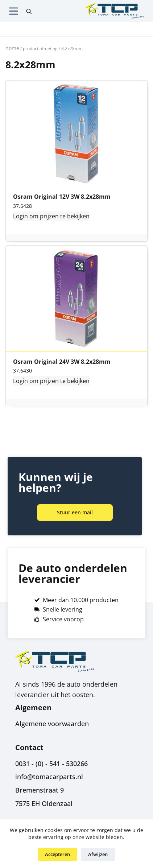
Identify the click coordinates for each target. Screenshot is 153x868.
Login (20, 216)
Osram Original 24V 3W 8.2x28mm (62, 362)
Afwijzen (98, 854)
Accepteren (57, 854)
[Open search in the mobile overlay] (29, 11)
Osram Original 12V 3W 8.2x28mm (62, 197)
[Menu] (14, 11)
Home (12, 48)
